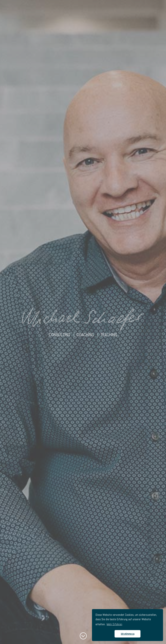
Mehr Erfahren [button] (114, 624)
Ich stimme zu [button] (128, 634)
